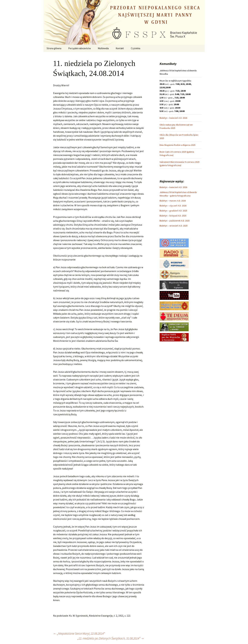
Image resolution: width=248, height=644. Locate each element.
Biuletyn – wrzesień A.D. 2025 (174, 226)
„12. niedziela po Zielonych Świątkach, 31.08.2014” (111, 638)
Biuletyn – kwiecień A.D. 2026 (173, 118)
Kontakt (120, 48)
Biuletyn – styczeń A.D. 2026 (173, 206)
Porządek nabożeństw (80, 48)
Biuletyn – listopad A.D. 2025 (173, 216)
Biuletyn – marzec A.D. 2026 (173, 201)
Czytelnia (136, 48)
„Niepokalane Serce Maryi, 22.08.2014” (79, 633)
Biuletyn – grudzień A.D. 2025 (173, 211)
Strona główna (54, 48)
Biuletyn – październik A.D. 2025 (175, 221)
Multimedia (103, 48)
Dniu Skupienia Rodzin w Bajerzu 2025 (177, 145)
